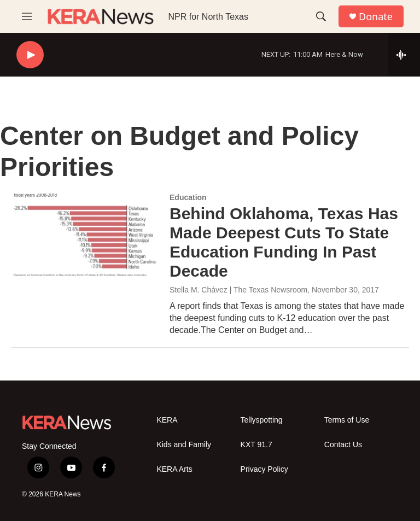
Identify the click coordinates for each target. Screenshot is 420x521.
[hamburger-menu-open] (27, 16)
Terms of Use (347, 420)
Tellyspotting (262, 420)
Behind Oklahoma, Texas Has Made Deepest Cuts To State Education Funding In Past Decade (284, 242)
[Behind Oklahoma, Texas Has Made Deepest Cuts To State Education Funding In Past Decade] (85, 235)
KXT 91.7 (256, 445)
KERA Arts (174, 469)
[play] (30, 55)
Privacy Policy (264, 469)
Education (188, 197)
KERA (167, 420)
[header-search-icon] (321, 16)
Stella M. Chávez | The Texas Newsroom (238, 290)
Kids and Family (184, 445)
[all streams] (404, 55)
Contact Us (343, 445)
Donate (376, 17)
